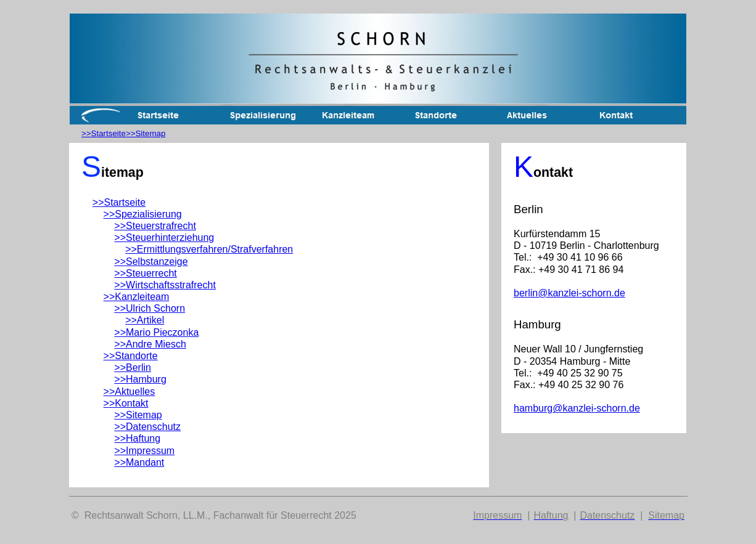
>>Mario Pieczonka (156, 332)
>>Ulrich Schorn (150, 308)
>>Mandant (139, 462)
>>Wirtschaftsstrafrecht (165, 285)
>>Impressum (144, 451)
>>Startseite (104, 133)
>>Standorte (131, 356)
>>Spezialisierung (143, 214)
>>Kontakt (126, 403)
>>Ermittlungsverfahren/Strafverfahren (209, 249)
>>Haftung (137, 438)
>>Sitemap (146, 133)
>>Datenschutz (147, 427)
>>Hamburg (140, 379)
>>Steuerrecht (145, 273)
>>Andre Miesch (150, 344)
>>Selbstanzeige (151, 262)
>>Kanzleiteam (137, 297)
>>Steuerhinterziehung (164, 237)
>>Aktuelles (129, 392)
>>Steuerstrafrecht (155, 226)
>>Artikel (145, 320)
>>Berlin (133, 367)
